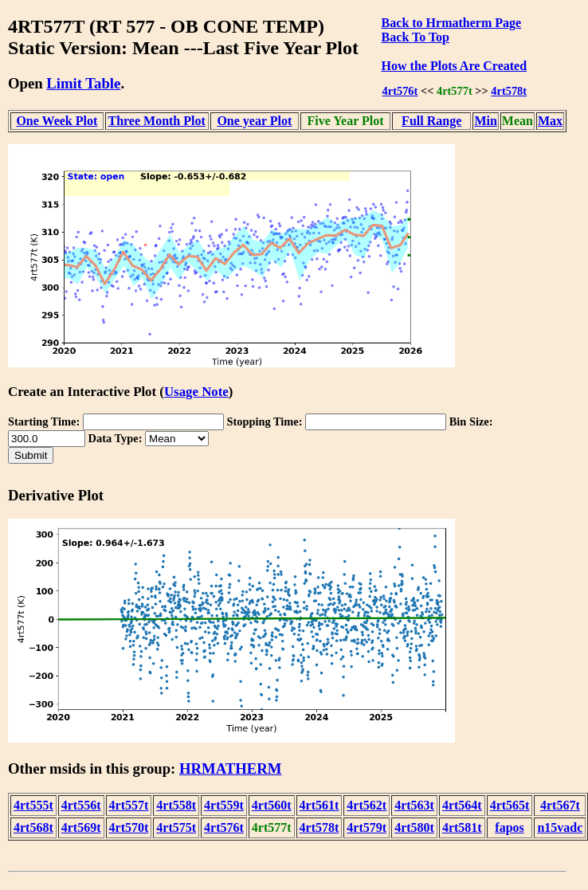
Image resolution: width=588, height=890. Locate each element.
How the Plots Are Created (454, 66)
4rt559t (224, 805)
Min (485, 121)
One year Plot (254, 121)
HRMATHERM (230, 768)
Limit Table (83, 83)
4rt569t (81, 827)
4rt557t (129, 805)
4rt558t (176, 805)
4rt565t (510, 805)
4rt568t (33, 827)
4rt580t (414, 827)
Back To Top (416, 37)
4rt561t (319, 805)
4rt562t (367, 805)
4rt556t (81, 805)
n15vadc (560, 827)
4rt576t (400, 91)
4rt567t (560, 805)
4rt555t (33, 805)
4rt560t (272, 805)
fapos (509, 827)
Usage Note (196, 392)
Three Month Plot (156, 121)
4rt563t (414, 805)
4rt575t (176, 827)
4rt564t (462, 805)
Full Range (431, 121)
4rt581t (462, 827)
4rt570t (129, 827)
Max (550, 121)
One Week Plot (57, 121)
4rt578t (509, 91)
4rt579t (367, 827)
